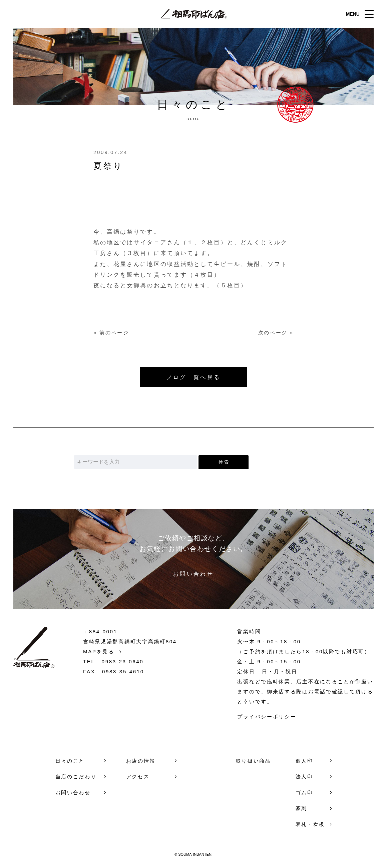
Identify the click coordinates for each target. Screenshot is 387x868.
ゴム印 (304, 792)
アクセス (138, 776)
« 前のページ (111, 332)
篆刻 (301, 808)
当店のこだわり (76, 776)
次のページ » (276, 332)
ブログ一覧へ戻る (193, 377)
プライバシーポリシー (267, 716)
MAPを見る (99, 651)
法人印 (304, 776)
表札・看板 (310, 824)
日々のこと (70, 761)
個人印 (304, 761)
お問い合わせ (194, 574)
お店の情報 (141, 761)
